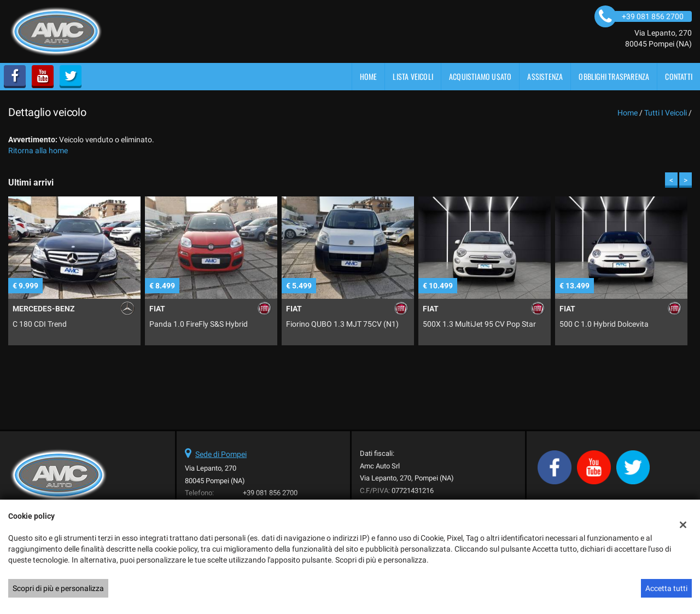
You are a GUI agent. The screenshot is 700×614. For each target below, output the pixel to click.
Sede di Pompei (221, 454)
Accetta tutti (666, 588)
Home (369, 76)
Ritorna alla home (38, 150)
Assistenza (545, 76)
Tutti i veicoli (666, 113)
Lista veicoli (413, 76)
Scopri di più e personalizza (58, 588)
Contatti (679, 76)
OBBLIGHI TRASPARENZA (614, 76)
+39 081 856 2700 (270, 493)
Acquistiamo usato (480, 76)
